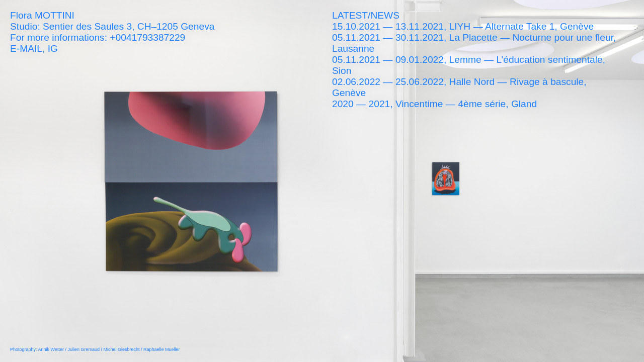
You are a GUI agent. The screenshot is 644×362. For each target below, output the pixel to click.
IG (53, 49)
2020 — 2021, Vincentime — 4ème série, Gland (434, 104)
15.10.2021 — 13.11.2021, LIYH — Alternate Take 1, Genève (463, 26)
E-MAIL (26, 49)
